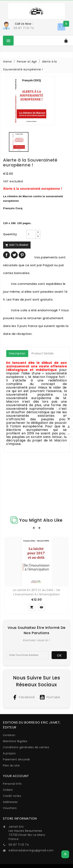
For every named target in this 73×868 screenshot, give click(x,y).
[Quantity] (31, 234)
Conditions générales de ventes (26, 747)
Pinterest (22, 255)
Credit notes (12, 796)
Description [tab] (17, 353)
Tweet (14, 255)
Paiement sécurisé (16, 759)
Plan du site (11, 765)
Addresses (10, 802)
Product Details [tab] (43, 353)
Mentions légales (15, 741)
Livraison (9, 735)
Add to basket (17, 245)
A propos (9, 753)
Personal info (12, 784)
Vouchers (10, 808)
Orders (8, 790)
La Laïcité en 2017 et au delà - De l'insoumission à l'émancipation (37, 592)
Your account (16, 776)
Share (7, 255)
